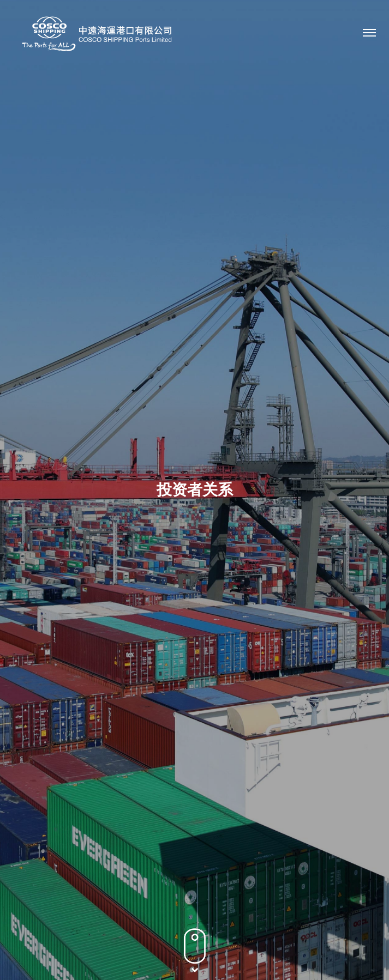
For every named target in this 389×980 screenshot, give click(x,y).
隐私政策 (146, 945)
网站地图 (243, 945)
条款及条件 (195, 945)
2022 (307, 479)
